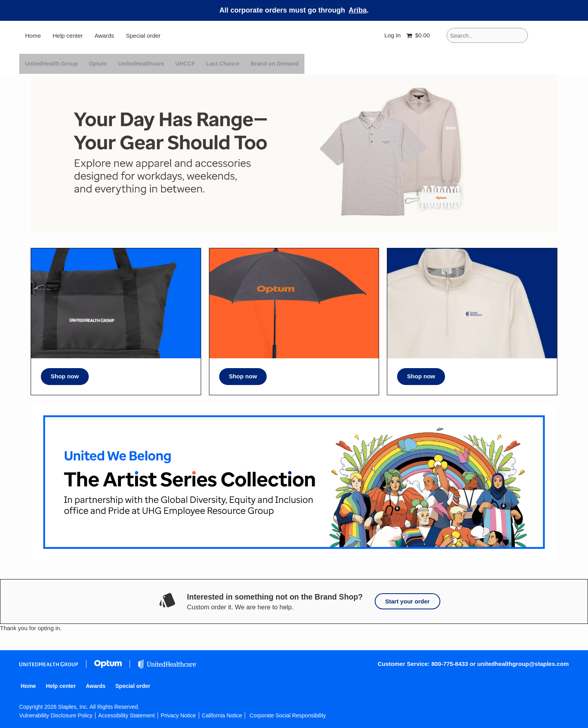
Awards (104, 36)
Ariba (358, 10)
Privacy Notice (178, 715)
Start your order (408, 601)
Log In (392, 35)
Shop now (65, 376)
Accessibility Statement (126, 715)
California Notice (222, 715)
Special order (143, 36)
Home (33, 36)
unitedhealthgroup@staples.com (523, 664)
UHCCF (192, 64)
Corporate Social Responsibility (288, 715)
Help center (68, 36)
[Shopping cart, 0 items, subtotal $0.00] (420, 36)
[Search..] (487, 35)
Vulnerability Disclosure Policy (56, 715)
